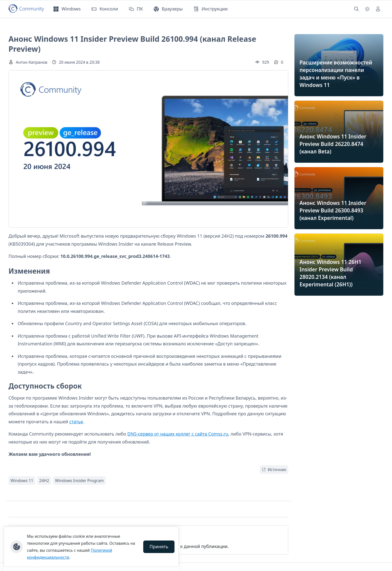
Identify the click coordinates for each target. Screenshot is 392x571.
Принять (159, 547)
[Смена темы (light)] (367, 9)
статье (76, 422)
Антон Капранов (31, 62)
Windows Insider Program (79, 481)
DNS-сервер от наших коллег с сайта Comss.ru (178, 434)
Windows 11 (22, 481)
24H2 (44, 481)
